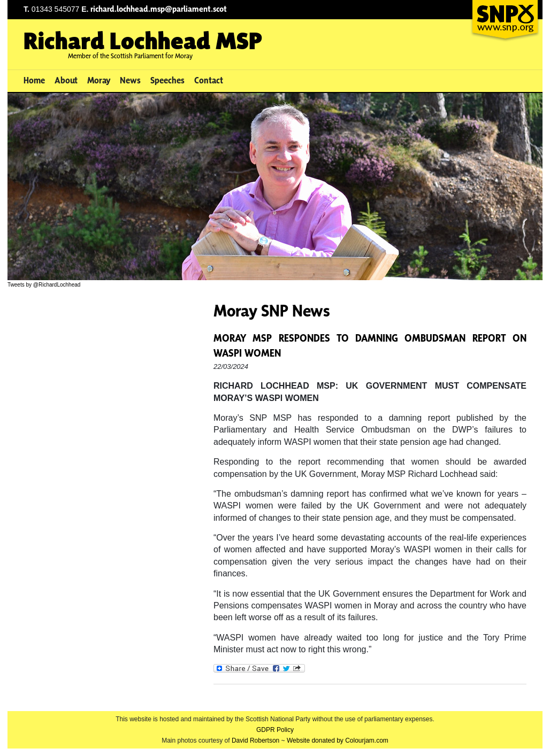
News (130, 80)
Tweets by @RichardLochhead (44, 285)
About (66, 80)
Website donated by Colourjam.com (338, 740)
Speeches (167, 80)
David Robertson (255, 740)
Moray (99, 80)
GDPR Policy (275, 730)
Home (34, 80)
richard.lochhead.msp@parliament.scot (159, 9)
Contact (209, 80)
